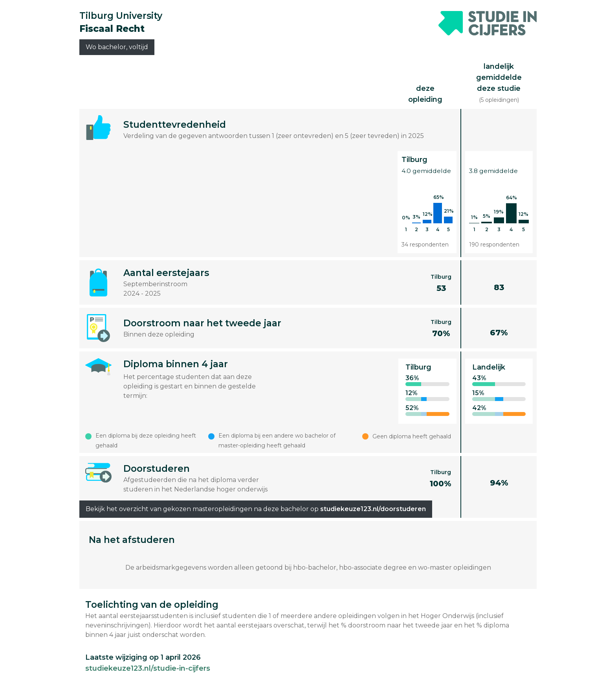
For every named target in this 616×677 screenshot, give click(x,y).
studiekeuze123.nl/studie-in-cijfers (148, 668)
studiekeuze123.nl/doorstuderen (373, 509)
